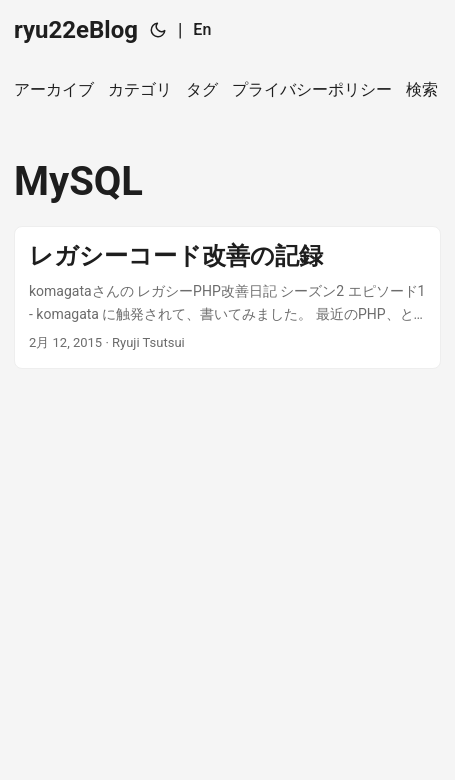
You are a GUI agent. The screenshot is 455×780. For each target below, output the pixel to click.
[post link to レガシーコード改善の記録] (227, 297)
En (202, 29)
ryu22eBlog (76, 30)
